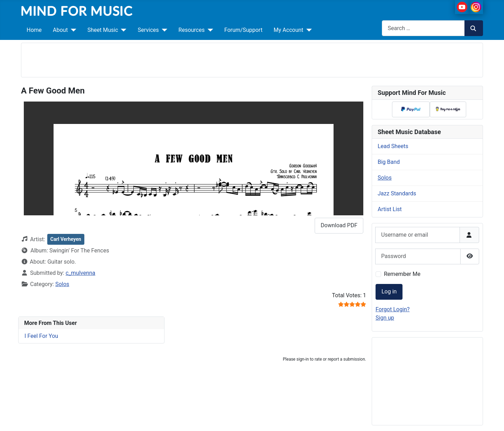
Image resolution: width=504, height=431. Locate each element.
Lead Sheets (393, 146)
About (60, 30)
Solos (62, 284)
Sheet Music (103, 30)
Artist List (390, 209)
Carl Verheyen (66, 239)
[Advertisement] (252, 59)
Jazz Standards (397, 193)
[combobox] (423, 28)
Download (339, 225)
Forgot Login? (393, 309)
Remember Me (402, 274)
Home (34, 30)
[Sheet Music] (122, 30)
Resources (192, 30)
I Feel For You (41, 336)
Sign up (385, 318)
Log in (389, 291)
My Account (289, 30)
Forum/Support (243, 30)
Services (148, 30)
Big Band (389, 162)
